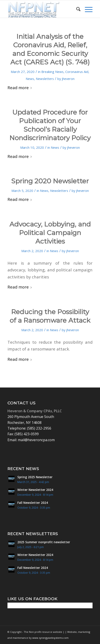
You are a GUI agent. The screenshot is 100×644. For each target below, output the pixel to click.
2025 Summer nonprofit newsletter (44, 542)
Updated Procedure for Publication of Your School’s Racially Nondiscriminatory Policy (50, 125)
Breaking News (52, 72)
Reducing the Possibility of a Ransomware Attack (50, 316)
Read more (20, 88)
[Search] (76, 9)
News (30, 79)
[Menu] (86, 9)
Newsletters (45, 79)
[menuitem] (76, 9)
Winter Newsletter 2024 (35, 490)
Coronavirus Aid (77, 72)
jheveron (68, 79)
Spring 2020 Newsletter (50, 181)
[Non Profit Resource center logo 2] (41, 9)
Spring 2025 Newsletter (35, 477)
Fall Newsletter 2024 (33, 503)
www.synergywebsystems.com (50, 638)
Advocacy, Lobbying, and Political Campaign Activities (50, 233)
